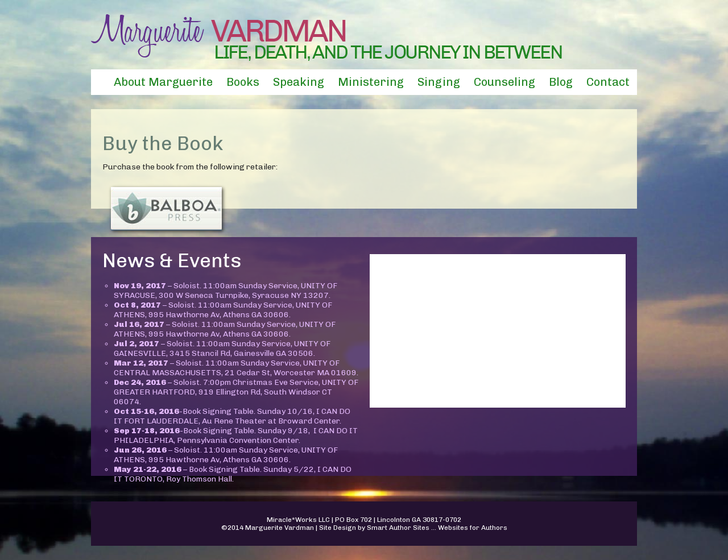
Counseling (504, 82)
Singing (439, 82)
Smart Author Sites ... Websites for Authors (437, 528)
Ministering (371, 82)
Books (243, 82)
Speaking (299, 82)
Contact (608, 82)
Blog (561, 82)
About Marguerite (163, 82)
